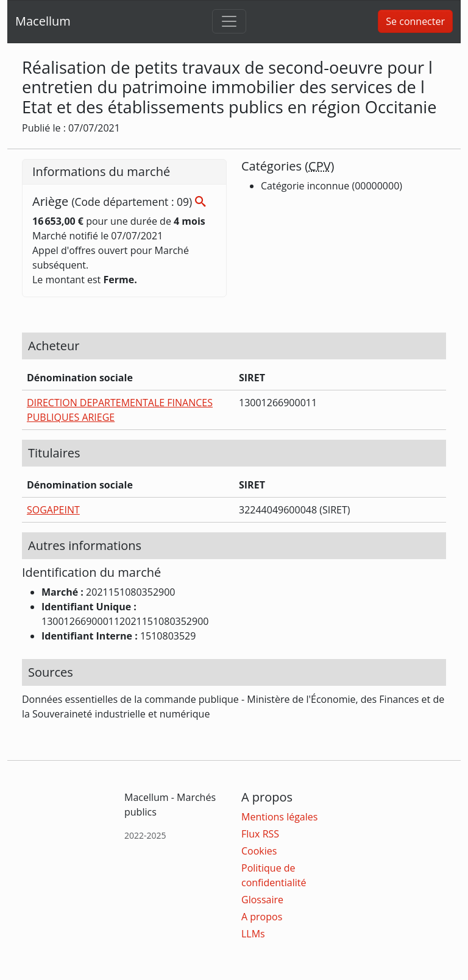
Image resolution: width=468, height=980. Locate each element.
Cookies (259, 851)
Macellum (43, 21)
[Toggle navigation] (229, 21)
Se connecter (415, 21)
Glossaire (262, 900)
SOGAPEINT (53, 510)
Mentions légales (279, 817)
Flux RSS (260, 834)
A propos (262, 917)
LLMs (253, 934)
